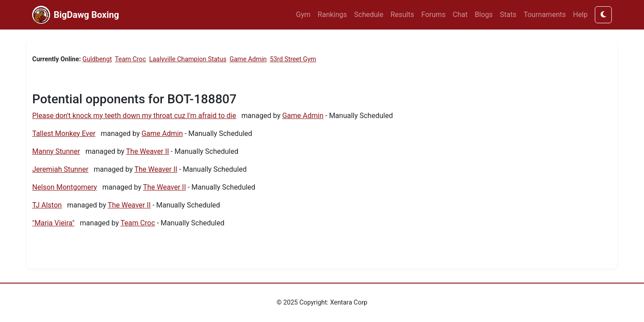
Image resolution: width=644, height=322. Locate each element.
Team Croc (130, 59)
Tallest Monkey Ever (64, 133)
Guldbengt (97, 59)
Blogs (484, 15)
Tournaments (545, 15)
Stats (508, 15)
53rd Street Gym (293, 59)
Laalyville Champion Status (188, 59)
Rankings (332, 15)
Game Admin (248, 59)
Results (402, 15)
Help (580, 15)
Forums (433, 15)
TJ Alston (47, 205)
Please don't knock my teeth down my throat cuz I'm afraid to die (134, 116)
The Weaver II (148, 151)
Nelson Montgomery (65, 187)
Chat (460, 15)
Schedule (369, 15)
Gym (303, 15)
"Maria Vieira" (53, 223)
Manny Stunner (56, 151)
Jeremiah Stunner (60, 169)
